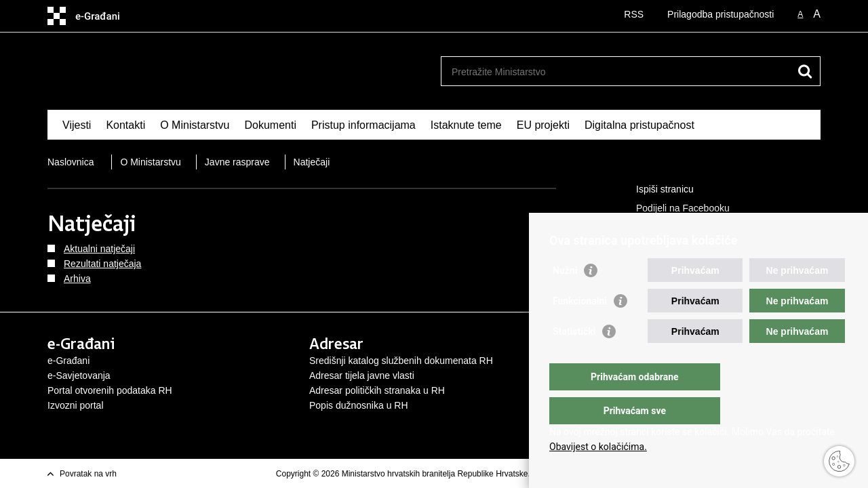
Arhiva (77, 279)
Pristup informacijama (363, 125)
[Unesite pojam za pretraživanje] (616, 72)
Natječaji (312, 162)
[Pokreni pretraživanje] (805, 71)
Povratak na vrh (88, 474)
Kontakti (125, 125)
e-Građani (68, 361)
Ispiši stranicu (655, 190)
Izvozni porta (74, 405)
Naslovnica (71, 162)
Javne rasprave (237, 162)
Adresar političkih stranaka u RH (377, 390)
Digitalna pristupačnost (639, 125)
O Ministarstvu (195, 125)
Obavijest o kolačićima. (598, 447)
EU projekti (543, 125)
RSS (634, 14)
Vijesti (77, 125)
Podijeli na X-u (657, 228)
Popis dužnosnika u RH (359, 405)
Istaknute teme (466, 125)
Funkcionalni (580, 328)
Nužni (565, 298)
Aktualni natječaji (99, 249)
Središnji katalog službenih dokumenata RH (401, 361)
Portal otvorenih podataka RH (110, 390)
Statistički (574, 359)
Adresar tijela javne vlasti (362, 375)
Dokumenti (270, 125)
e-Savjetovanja (79, 375)
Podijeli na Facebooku (673, 209)
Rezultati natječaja (102, 264)
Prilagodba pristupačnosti (721, 14)
